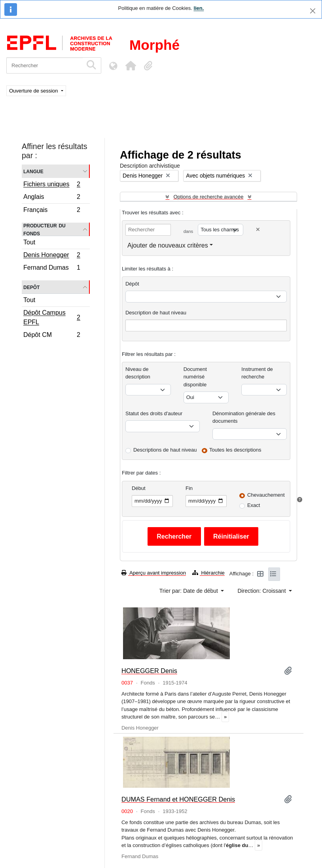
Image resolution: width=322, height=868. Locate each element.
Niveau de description (138, 373)
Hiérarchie (208, 573)
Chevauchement (266, 495)
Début (139, 488)
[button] (131, 66)
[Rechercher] (45, 65)
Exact (254, 505)
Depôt (31, 287)
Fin (189, 488)
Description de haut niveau (156, 313)
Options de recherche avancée (208, 197)
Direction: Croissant (262, 591)
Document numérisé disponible (195, 377)
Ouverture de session (34, 91)
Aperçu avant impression (154, 573)
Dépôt (132, 284)
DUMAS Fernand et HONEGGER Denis (178, 799)
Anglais (52, 198)
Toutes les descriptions (235, 450)
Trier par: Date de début (189, 591)
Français (52, 211)
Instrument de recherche (257, 373)
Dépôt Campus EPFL (52, 317)
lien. (199, 8)
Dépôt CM (52, 336)
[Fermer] (313, 11)
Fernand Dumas (52, 269)
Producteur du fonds (45, 229)
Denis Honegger (52, 256)
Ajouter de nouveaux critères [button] (168, 245)
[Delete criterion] (258, 230)
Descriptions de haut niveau (165, 450)
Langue (33, 171)
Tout (29, 242)
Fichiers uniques (52, 185)
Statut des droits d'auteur (154, 413)
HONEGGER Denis (149, 671)
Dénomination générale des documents (244, 417)
